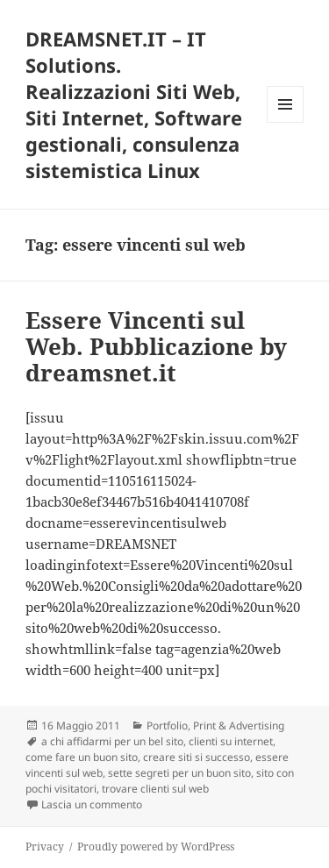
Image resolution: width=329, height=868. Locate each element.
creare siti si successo (197, 757)
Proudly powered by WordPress (156, 847)
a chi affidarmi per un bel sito (112, 741)
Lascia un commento (92, 804)
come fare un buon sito (82, 757)
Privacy (45, 847)
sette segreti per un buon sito (179, 773)
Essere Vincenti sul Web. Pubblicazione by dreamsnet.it (156, 346)
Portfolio (167, 726)
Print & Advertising (239, 726)
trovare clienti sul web (155, 789)
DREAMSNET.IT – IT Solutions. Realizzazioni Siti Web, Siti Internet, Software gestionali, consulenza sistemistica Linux (134, 104)
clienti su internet (231, 741)
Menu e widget (286, 122)
